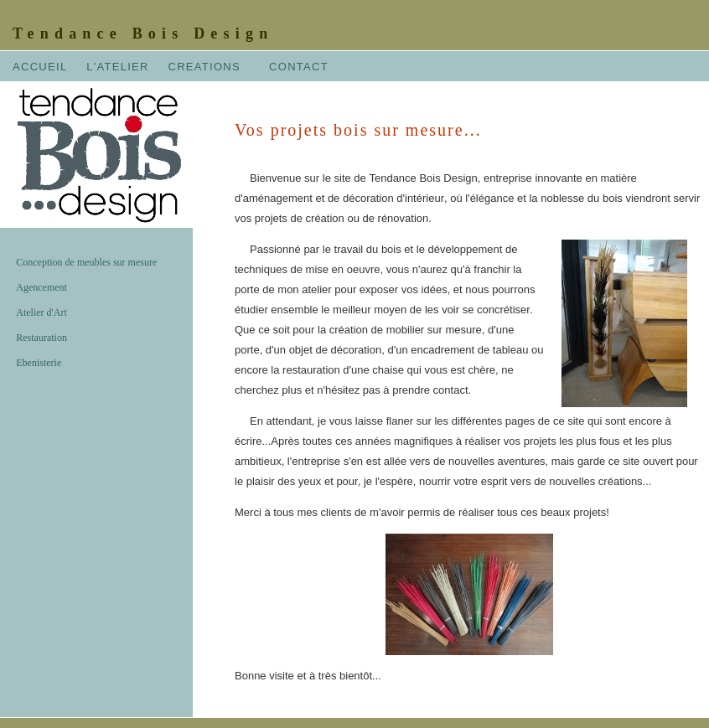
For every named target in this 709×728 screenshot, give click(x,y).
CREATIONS (204, 67)
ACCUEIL (40, 67)
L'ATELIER (118, 67)
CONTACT (299, 67)
